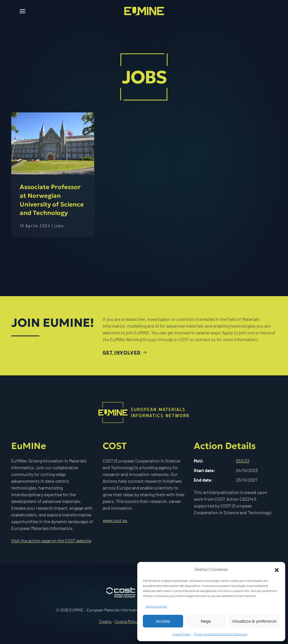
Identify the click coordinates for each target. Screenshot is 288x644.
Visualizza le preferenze (254, 621)
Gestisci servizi (156, 606)
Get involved (122, 352)
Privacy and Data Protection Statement (221, 634)
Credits (105, 621)
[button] (277, 569)
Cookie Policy (182, 634)
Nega (206, 621)
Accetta (163, 621)
